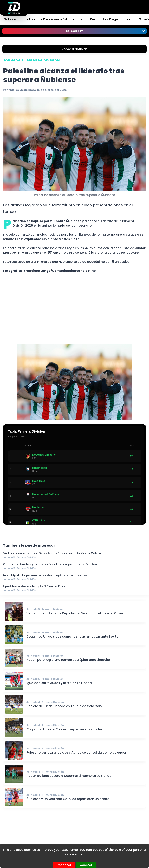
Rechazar (64, 865)
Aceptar (86, 865)
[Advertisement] (74, 311)
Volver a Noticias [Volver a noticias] (74, 49)
